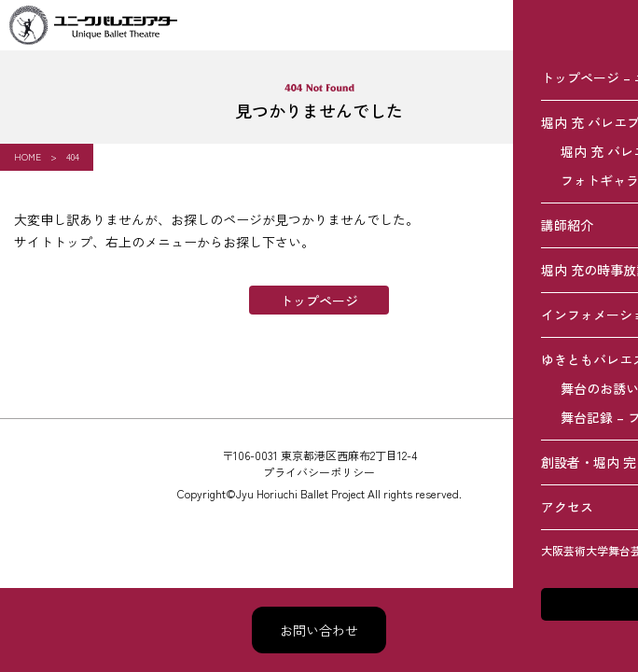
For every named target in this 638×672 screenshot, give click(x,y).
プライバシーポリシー (319, 472)
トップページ (319, 301)
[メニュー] (613, 25)
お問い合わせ (319, 630)
